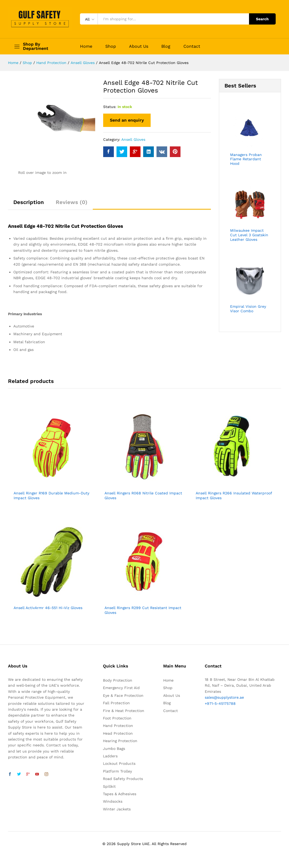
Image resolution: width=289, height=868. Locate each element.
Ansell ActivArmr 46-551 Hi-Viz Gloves (48, 608)
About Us (139, 46)
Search (262, 19)
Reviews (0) (72, 202)
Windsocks (113, 801)
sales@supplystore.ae (224, 697)
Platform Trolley (117, 771)
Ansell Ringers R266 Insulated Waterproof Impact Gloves (234, 495)
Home (86, 46)
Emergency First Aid (121, 688)
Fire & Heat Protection (124, 711)
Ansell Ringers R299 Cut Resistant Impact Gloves (143, 610)
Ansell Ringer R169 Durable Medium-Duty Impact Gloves (51, 495)
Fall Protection (116, 703)
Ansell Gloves (133, 139)
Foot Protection (117, 718)
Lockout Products (119, 763)
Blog (166, 46)
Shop (111, 46)
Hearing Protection (120, 741)
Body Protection (118, 680)
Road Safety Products (123, 779)
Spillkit (109, 786)
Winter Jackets (117, 809)
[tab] (29, 205)
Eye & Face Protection (123, 695)
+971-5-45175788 (220, 703)
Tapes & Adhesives (120, 794)
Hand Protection (118, 726)
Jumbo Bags (114, 749)
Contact (192, 46)
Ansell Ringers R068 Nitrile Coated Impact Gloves (143, 495)
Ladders (110, 756)
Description (29, 202)
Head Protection (118, 733)
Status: (110, 107)
